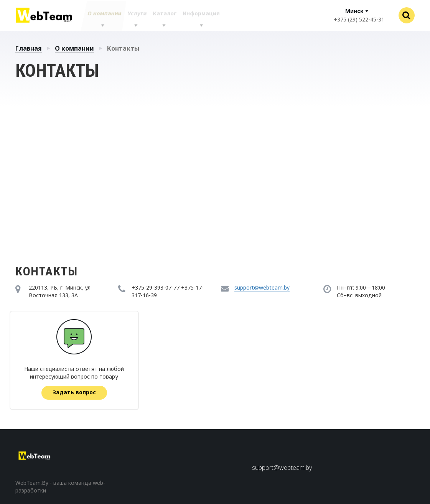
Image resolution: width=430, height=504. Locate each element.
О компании (101, 15)
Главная (29, 48)
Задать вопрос (75, 392)
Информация (201, 15)
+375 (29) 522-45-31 (359, 19)
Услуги (135, 15)
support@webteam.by (262, 287)
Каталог (163, 15)
